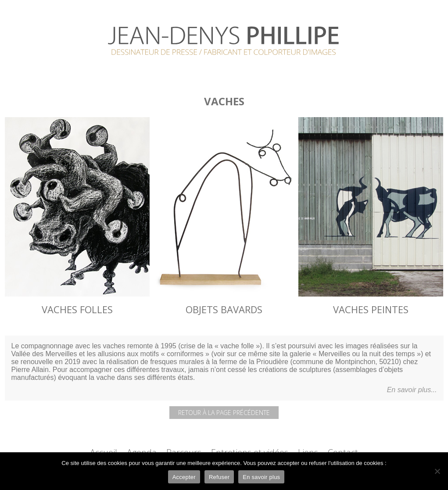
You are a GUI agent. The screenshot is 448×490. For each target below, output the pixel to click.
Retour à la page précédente (224, 413)
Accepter (184, 477)
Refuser (219, 477)
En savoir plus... (412, 390)
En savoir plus (261, 477)
